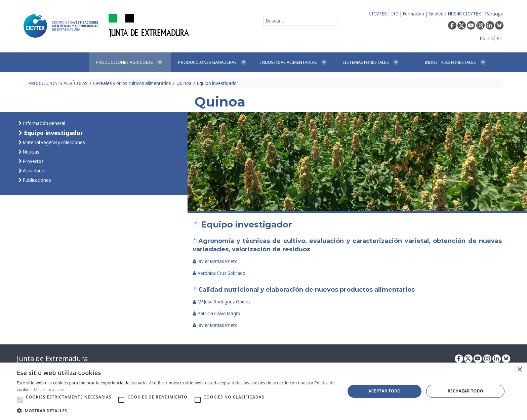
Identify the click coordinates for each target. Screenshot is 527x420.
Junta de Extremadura (52, 359)
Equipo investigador (218, 83)
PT (500, 38)
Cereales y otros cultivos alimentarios (132, 83)
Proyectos (33, 161)
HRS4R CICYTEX (464, 14)
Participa (494, 14)
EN (491, 38)
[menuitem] (130, 62)
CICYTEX (378, 14)
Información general (44, 123)
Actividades (34, 171)
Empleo (436, 14)
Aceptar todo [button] (384, 391)
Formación (414, 14)
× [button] (519, 370)
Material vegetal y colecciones (53, 142)
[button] (20, 400)
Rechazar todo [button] (465, 391)
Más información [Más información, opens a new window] (50, 390)
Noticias (31, 152)
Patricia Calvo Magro (216, 313)
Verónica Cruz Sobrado (219, 273)
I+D (395, 14)
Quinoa (184, 83)
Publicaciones (36, 180)
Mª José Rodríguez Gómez (222, 302)
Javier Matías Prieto (215, 261)
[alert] (263, 391)
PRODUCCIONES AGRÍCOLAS (58, 83)
